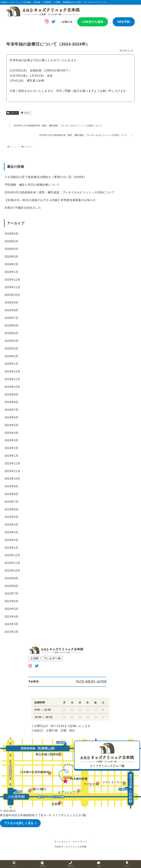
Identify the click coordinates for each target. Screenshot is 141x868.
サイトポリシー (62, 841)
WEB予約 (124, 22)
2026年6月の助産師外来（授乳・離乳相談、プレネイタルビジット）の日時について (60, 193)
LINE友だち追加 (93, 22)
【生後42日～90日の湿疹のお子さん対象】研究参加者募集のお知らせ (50, 200)
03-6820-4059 (93, 682)
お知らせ (67, 22)
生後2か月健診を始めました (23, 208)
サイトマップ (80, 841)
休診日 (26, 113)
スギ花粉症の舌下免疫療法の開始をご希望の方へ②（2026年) (45, 177)
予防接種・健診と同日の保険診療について (32, 185)
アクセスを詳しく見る (19, 823)
